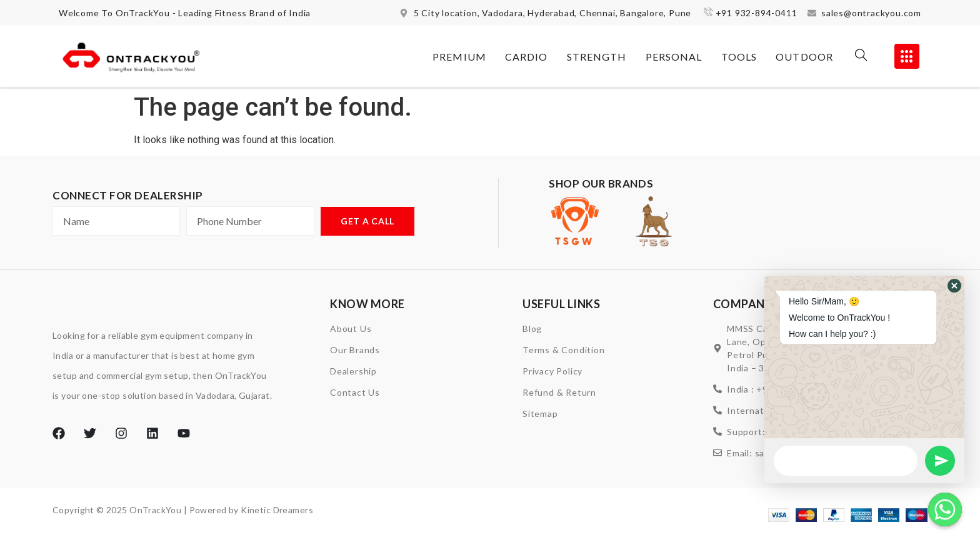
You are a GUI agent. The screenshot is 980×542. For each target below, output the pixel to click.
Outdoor (804, 57)
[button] (954, 286)
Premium (459, 57)
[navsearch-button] (861, 57)
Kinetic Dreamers (277, 510)
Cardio (527, 57)
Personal (674, 57)
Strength (597, 57)
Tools (739, 57)
